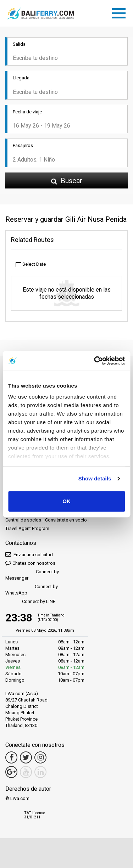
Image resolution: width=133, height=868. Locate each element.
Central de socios (23, 520)
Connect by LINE (30, 602)
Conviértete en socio (66, 520)
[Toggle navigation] (121, 12)
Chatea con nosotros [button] (30, 563)
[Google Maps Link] (11, 772)
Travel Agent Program (27, 528)
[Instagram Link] (40, 757)
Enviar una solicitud (29, 554)
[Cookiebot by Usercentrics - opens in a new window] (95, 361)
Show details (95, 478)
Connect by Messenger (32, 575)
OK (66, 501)
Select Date (31, 264)
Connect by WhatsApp (32, 590)
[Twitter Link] (26, 757)
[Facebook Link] (11, 757)
